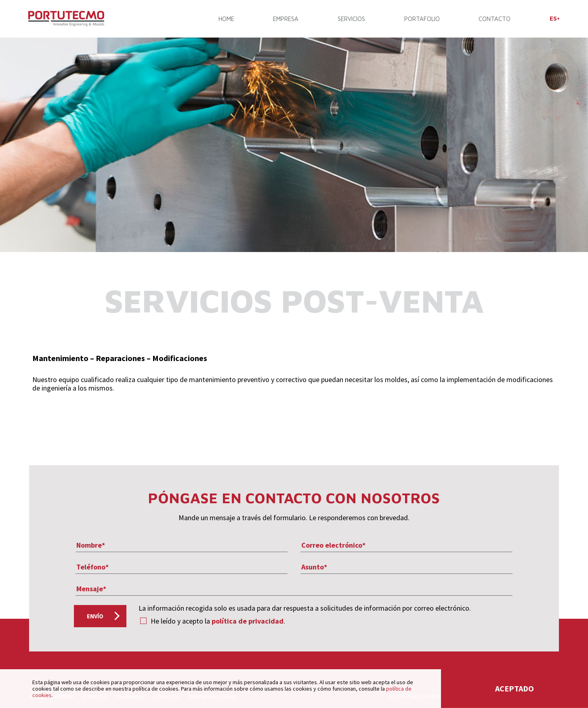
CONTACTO (494, 19)
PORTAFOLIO (422, 19)
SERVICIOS (351, 19)
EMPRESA (286, 19)
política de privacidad (248, 621)
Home (226, 19)
